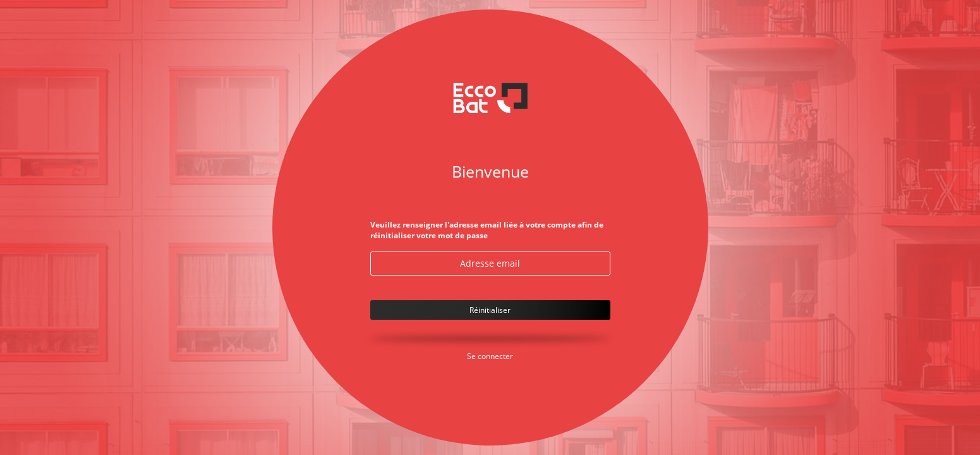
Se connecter (490, 356)
